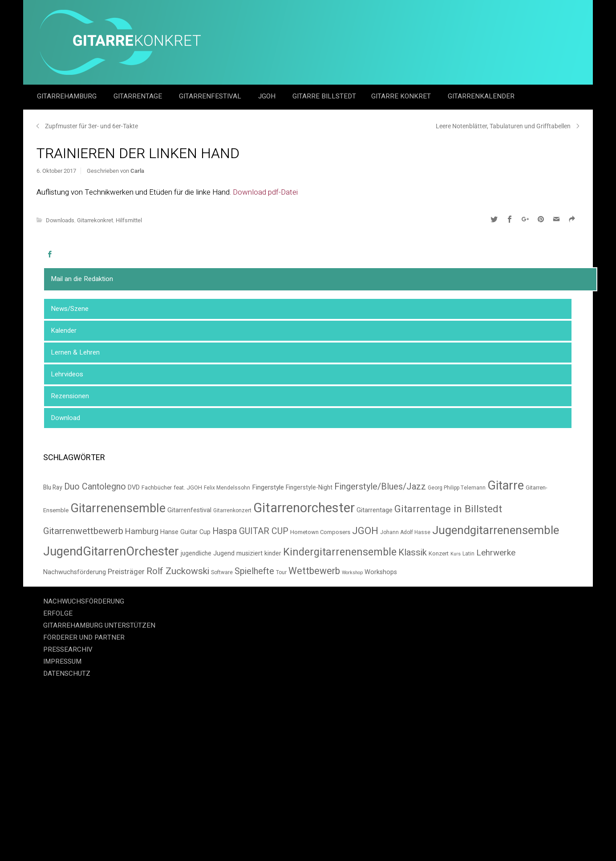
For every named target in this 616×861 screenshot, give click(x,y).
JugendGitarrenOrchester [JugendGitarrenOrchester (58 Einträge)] (111, 552)
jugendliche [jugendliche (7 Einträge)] (196, 554)
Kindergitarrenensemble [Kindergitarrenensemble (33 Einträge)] (340, 552)
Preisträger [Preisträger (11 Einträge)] (126, 572)
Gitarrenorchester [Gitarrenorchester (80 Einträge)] (304, 508)
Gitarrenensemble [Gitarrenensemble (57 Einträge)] (118, 508)
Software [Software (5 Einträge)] (222, 573)
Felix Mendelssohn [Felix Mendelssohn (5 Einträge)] (227, 488)
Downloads (60, 220)
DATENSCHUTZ (67, 673)
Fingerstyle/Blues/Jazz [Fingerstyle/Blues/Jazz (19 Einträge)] (380, 487)
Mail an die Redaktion (82, 279)
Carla (137, 171)
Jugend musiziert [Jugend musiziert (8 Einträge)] (238, 553)
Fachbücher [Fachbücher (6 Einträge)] (157, 488)
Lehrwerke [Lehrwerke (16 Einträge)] (496, 553)
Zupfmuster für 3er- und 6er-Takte (91, 126)
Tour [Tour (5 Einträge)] (281, 573)
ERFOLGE (58, 613)
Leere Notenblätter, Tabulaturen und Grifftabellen (503, 126)
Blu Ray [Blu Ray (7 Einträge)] (53, 488)
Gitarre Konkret (402, 96)
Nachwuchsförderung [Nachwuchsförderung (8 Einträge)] (75, 572)
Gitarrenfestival (211, 96)
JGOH (268, 96)
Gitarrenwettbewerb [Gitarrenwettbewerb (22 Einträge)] (83, 531)
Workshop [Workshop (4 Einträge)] (352, 573)
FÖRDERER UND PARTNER (84, 637)
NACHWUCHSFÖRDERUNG (84, 601)
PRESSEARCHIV (68, 649)
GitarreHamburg (68, 96)
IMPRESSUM (62, 661)
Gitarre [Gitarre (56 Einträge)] (506, 486)
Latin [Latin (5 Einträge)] (468, 554)
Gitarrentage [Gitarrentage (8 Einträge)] (375, 510)
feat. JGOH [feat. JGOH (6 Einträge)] (188, 488)
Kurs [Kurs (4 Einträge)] (456, 554)
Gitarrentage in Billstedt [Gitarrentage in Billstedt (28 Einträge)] (448, 509)
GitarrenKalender (481, 96)
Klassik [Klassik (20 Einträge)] (413, 553)
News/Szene (70, 309)
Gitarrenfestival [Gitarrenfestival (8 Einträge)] (189, 510)
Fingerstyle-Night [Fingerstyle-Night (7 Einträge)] (309, 488)
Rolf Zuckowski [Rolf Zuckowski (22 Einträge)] (178, 571)
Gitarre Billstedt (324, 96)
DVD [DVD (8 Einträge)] (134, 488)
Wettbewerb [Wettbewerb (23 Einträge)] (314, 571)
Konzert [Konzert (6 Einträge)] (439, 553)
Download (65, 418)
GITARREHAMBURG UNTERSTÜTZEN (99, 625)
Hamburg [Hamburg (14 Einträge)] (142, 532)
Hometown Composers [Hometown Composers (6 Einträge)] (320, 532)
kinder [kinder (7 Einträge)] (273, 554)
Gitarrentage (139, 96)
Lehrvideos (67, 374)
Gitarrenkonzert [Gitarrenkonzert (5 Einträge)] (232, 511)
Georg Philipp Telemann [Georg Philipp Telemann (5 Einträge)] (457, 488)
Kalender (64, 331)
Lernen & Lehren (75, 352)
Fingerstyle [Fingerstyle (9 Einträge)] (268, 487)
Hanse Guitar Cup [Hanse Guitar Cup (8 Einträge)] (185, 532)
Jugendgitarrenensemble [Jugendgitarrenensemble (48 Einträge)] (496, 530)
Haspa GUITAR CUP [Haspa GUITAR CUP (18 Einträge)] (250, 531)
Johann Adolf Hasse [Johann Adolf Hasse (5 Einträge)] (405, 533)
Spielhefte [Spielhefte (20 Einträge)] (254, 571)
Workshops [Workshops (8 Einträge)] (381, 572)
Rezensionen (70, 396)
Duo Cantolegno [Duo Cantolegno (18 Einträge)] (95, 487)
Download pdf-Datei (265, 192)
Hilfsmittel (129, 220)
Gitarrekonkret (95, 220)
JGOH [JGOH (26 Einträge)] (365, 531)
